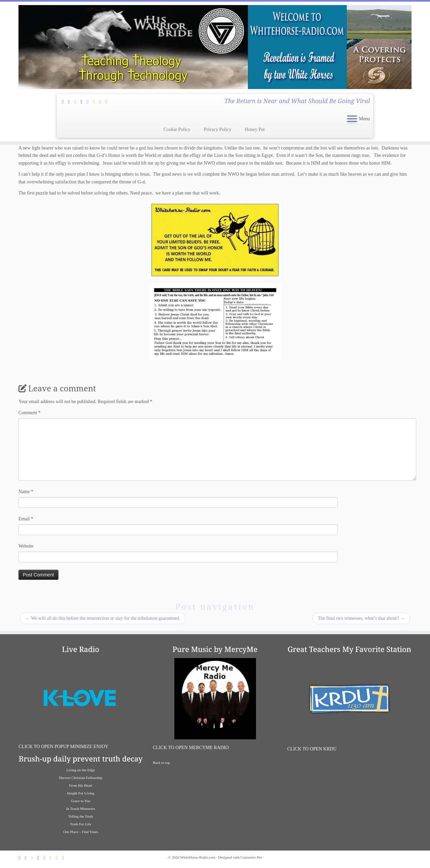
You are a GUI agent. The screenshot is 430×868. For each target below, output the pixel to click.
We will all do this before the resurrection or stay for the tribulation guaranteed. (103, 618)
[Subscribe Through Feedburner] (65, 102)
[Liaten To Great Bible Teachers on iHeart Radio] (109, 102)
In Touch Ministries (81, 809)
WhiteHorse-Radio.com (198, 857)
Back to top (161, 763)
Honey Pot (255, 129)
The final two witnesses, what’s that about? (361, 618)
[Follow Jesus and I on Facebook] (71, 102)
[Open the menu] (352, 119)
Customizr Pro (251, 857)
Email (26, 519)
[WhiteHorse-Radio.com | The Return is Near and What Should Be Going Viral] (215, 47)
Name (26, 492)
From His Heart (80, 785)
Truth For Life (80, 824)
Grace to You (81, 801)
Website (26, 546)
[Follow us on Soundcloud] (96, 102)
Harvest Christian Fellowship (81, 778)
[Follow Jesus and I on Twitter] (77, 102)
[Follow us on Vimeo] (90, 102)
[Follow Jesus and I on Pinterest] (84, 102)
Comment (30, 413)
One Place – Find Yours (81, 832)
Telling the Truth (81, 816)
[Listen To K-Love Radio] (102, 102)
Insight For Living (81, 793)
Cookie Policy (177, 129)
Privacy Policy (218, 129)
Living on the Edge (81, 770)
